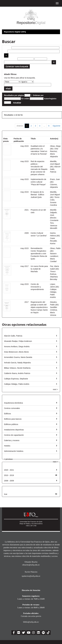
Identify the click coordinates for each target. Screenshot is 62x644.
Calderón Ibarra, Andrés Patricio (17, 373)
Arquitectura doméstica (13, 403)
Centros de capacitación (14, 435)
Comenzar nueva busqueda (17, 66)
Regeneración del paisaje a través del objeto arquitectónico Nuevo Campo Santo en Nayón (39, 307)
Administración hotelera (14, 451)
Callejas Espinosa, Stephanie (16, 379)
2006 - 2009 (9, 481)
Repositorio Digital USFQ (15, 32)
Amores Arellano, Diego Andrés (17, 347)
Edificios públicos (11, 424)
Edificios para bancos (13, 419)
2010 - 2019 (9, 475)
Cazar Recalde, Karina (54, 241)
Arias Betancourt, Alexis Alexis (16, 352)
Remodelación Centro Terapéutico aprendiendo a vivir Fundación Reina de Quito (39, 254)
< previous (8, 459)
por (6, 51)
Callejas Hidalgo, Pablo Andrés (17, 384)
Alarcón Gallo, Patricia (13, 336)
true (6, 494)
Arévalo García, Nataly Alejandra (17, 363)
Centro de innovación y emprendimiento (37, 287)
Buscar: (7, 48)
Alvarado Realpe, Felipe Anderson (18, 341)
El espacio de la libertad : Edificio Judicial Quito (37, 195)
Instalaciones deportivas (14, 430)
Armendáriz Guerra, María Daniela (18, 357)
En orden (25, 99)
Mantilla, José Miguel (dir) (55, 164)
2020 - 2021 (9, 470)
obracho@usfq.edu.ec (31, 565)
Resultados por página (14, 95)
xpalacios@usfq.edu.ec (31, 576)
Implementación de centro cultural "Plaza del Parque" (38, 182)
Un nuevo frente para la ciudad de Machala (39, 269)
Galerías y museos (12, 440)
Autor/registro (50, 99)
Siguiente (56, 126)
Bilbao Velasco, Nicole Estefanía (17, 368)
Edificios (7, 414)
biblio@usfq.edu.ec (31, 622)
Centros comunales (12, 408)
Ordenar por (38, 95)
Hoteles (7, 446)
